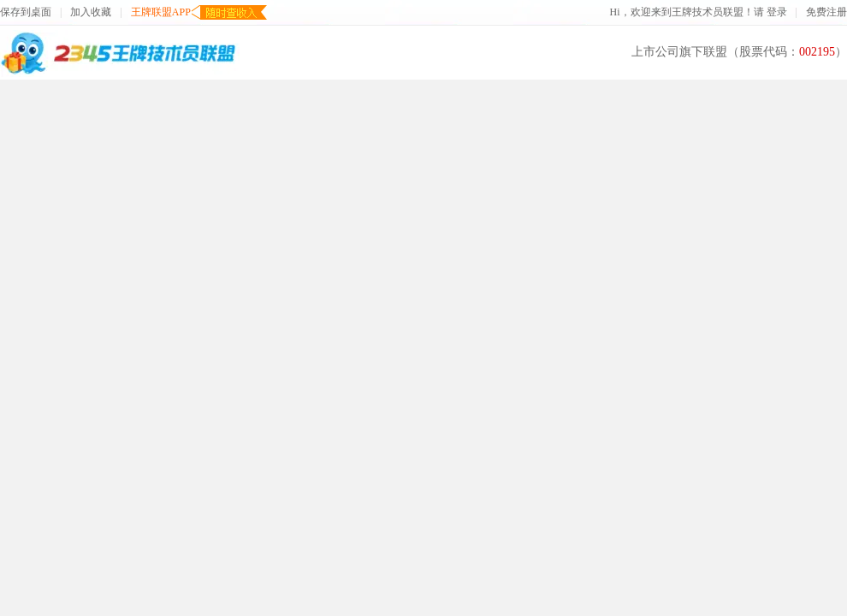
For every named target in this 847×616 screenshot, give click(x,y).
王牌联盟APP (161, 12)
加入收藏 (91, 12)
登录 (777, 12)
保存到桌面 (26, 12)
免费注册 (826, 12)
